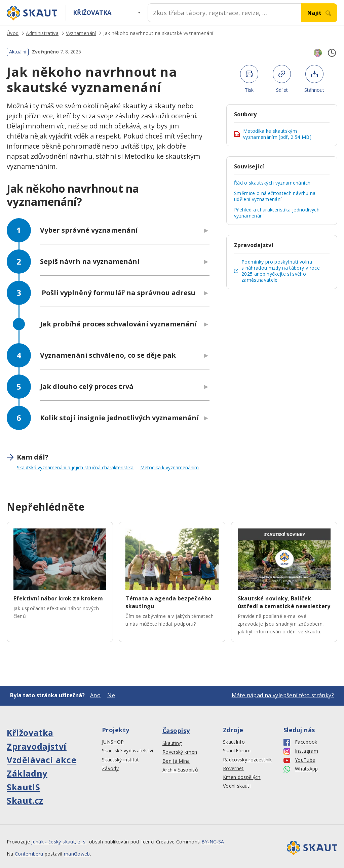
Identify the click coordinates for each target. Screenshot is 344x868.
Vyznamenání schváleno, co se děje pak (108, 355)
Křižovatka (92, 12)
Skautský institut (121, 760)
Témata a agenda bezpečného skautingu (168, 602)
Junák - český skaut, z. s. (59, 842)
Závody (110, 768)
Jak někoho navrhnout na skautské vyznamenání (158, 33)
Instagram (301, 751)
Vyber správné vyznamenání (89, 230)
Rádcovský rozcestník (247, 760)
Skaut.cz (25, 800)
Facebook (300, 742)
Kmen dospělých (242, 777)
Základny (27, 773)
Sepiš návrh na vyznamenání (90, 261)
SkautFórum (237, 751)
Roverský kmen (180, 752)
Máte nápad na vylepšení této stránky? (283, 695)
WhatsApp (301, 769)
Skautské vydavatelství (127, 751)
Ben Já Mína (176, 761)
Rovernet (233, 768)
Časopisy (176, 731)
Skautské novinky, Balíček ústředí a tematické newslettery (284, 602)
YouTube (299, 760)
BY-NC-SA (213, 842)
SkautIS (23, 787)
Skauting (172, 743)
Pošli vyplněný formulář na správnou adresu (118, 293)
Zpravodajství (37, 746)
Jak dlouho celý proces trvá (87, 386)
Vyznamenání (81, 33)
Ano (95, 695)
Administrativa (42, 33)
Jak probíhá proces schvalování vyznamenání (118, 324)
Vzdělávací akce (42, 760)
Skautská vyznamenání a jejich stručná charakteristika (75, 467)
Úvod (13, 33)
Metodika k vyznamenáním (169, 467)
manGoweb (77, 854)
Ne (111, 695)
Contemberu (29, 854)
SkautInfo (234, 742)
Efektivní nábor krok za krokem (58, 598)
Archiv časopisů (180, 770)
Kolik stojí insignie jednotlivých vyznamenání (119, 418)
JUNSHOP (113, 742)
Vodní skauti (237, 786)
